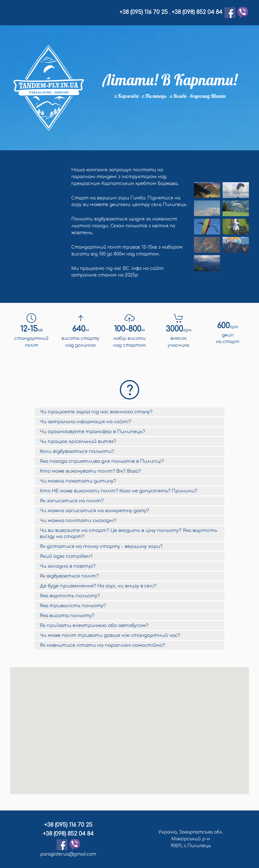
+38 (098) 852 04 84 (197, 12)
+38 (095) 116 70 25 (144, 12)
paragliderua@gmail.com (67, 854)
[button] (129, 728)
